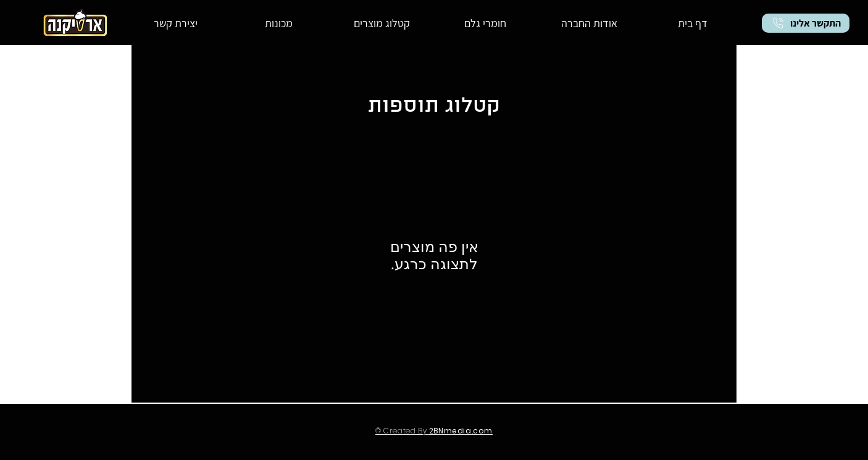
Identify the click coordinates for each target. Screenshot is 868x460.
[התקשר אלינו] (806, 23)
